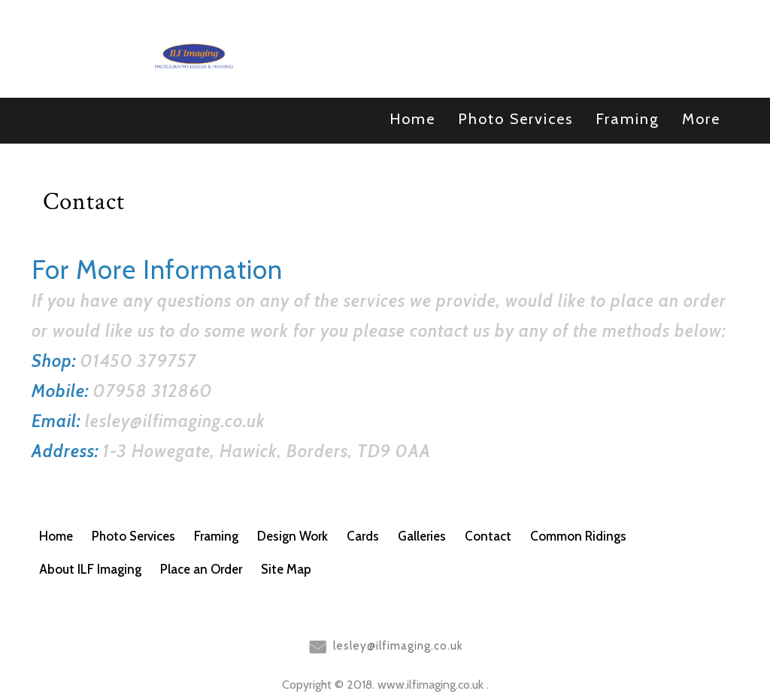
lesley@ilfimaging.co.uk (398, 647)
